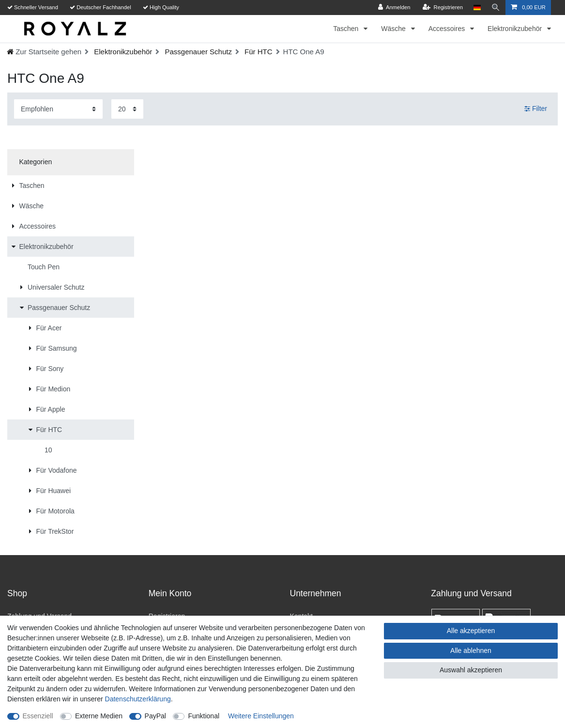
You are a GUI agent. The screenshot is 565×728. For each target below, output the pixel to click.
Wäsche (394, 29)
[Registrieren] (442, 8)
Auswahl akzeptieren (471, 670)
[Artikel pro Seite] (127, 109)
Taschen (347, 29)
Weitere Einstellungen (261, 716)
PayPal (155, 716)
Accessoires (448, 29)
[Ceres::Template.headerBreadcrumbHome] (44, 52)
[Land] (477, 8)
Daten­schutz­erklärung (138, 699)
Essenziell (38, 716)
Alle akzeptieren (471, 631)
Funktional (204, 716)
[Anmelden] (394, 8)
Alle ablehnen (471, 651)
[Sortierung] (58, 109)
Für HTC (258, 52)
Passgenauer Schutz (197, 52)
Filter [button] (536, 109)
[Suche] (496, 8)
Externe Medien (99, 716)
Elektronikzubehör (516, 29)
